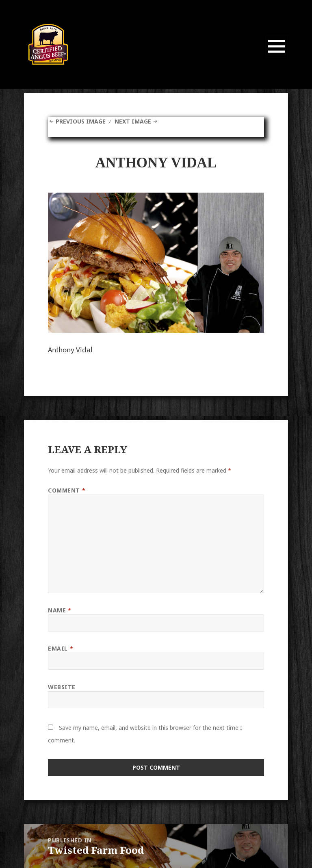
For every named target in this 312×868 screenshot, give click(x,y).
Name (60, 610)
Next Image (133, 121)
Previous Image (81, 121)
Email (61, 648)
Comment (67, 490)
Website (62, 687)
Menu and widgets (277, 58)
